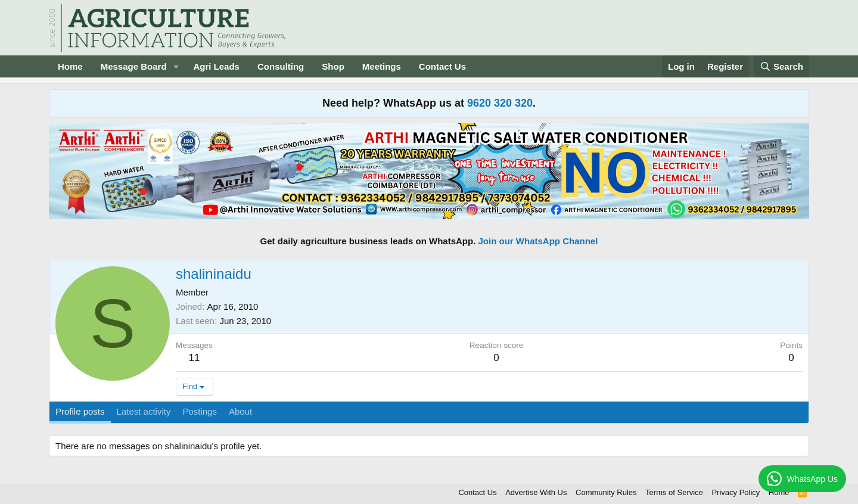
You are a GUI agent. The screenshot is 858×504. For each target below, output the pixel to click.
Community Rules (606, 492)
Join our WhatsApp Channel (538, 241)
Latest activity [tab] (144, 411)
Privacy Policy (736, 492)
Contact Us (442, 66)
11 (195, 358)
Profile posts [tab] (80, 411)
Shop (333, 66)
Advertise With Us (536, 492)
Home (70, 66)
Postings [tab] (200, 411)
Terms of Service (674, 492)
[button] (176, 66)
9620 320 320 (500, 103)
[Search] (782, 66)
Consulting (281, 66)
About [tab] (240, 411)
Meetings (382, 66)
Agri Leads (216, 66)
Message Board (134, 66)
